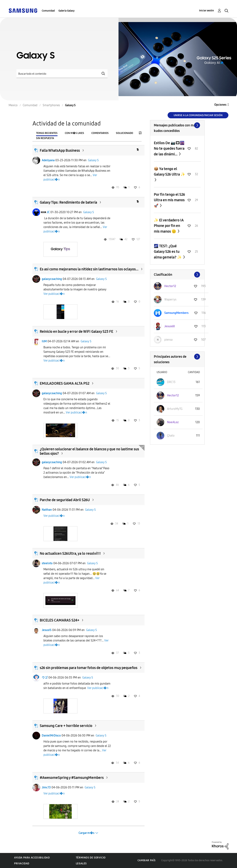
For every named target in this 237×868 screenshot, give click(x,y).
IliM (44, 341)
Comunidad (48, 11)
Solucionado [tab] (125, 133)
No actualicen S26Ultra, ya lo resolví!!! (70, 553)
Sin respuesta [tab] (45, 138)
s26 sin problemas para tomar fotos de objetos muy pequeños (89, 668)
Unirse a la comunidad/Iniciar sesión (198, 115)
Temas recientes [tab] (47, 133)
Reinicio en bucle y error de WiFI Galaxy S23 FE (76, 331)
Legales (81, 864)
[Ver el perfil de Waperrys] (170, 299)
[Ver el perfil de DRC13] (171, 382)
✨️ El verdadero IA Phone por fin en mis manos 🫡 (169, 226)
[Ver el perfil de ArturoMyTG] (175, 409)
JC (48, 212)
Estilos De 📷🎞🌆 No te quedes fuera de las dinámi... (169, 148)
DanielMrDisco (51, 735)
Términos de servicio (91, 858)
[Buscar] (62, 74)
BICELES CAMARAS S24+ (60, 620)
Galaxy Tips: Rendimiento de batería (68, 202)
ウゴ (45, 678)
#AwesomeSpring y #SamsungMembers (72, 778)
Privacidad (22, 864)
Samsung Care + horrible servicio (66, 726)
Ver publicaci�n (54, 294)
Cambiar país (147, 860)
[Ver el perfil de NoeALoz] (173, 422)
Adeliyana (48, 160)
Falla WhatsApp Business (60, 150)
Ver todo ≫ (177, 125)
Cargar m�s (86, 833)
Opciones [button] (220, 105)
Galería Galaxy (66, 11)
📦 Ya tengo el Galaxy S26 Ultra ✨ (170, 172)
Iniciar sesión (207, 11)
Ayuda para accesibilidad (32, 858)
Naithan (47, 510)
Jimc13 (46, 787)
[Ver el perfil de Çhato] (171, 436)
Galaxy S (93, 160)
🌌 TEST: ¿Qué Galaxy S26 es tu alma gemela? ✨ (168, 252)
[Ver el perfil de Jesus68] (170, 326)
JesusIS (47, 630)
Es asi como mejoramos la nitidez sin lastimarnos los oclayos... (89, 269)
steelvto (47, 563)
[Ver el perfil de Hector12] (170, 286)
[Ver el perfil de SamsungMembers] (176, 313)
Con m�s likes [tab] (74, 133)
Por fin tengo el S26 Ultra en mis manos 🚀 (169, 200)
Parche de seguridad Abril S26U (65, 500)
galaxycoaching (52, 279)
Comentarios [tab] (100, 133)
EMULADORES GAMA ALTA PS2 (65, 383)
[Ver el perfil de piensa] (168, 340)
